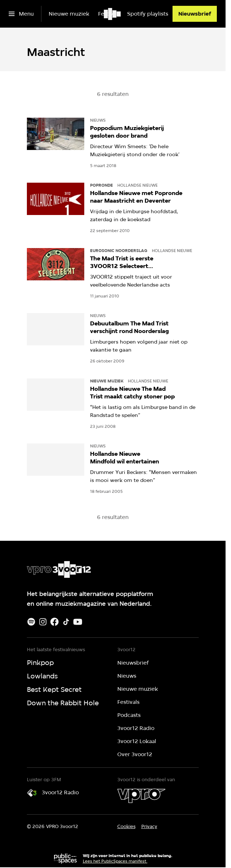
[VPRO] (141, 796)
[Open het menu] (21, 14)
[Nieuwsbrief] (195, 14)
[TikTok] (66, 622)
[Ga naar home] (113, 14)
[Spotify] (31, 622)
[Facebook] (54, 622)
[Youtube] (78, 622)
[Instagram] (43, 622)
